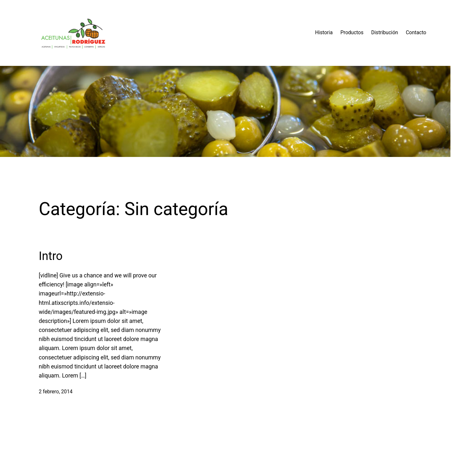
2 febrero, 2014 (56, 392)
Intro (51, 256)
